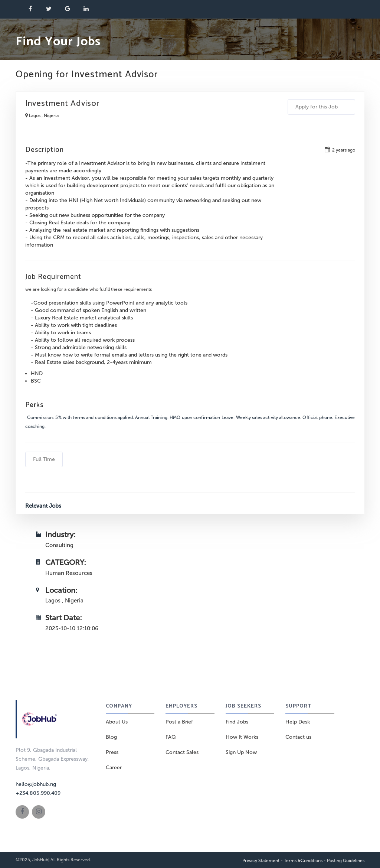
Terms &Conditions (303, 861)
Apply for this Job (321, 107)
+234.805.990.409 (38, 793)
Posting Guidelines (346, 861)
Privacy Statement (261, 861)
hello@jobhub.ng (36, 784)
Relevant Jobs (43, 506)
